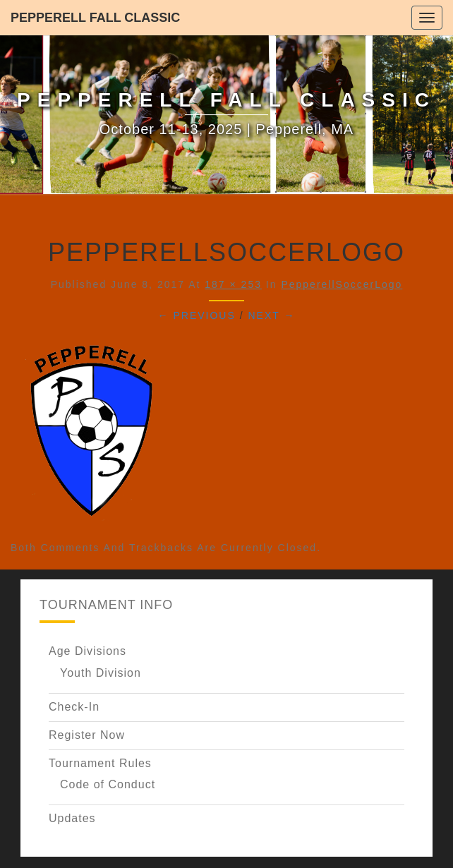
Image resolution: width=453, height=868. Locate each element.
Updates (72, 818)
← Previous (197, 315)
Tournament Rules (100, 763)
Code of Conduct (108, 784)
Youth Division (101, 673)
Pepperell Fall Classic (95, 18)
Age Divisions (87, 651)
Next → (271, 315)
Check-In (74, 707)
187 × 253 (233, 284)
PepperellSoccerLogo (342, 284)
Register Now (87, 735)
